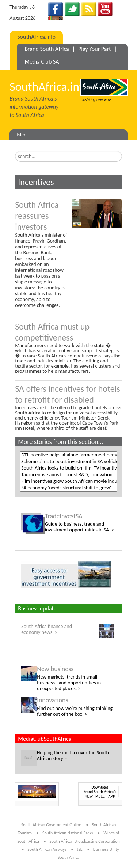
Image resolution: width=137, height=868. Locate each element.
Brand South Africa (47, 49)
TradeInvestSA (64, 516)
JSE (79, 849)
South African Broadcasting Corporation (84, 841)
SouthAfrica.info (36, 37)
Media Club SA (42, 62)
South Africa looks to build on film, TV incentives (68, 468)
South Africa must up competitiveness (52, 332)
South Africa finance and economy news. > (47, 629)
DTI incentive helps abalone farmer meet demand (68, 455)
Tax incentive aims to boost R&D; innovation (68, 475)
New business (55, 669)
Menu (23, 135)
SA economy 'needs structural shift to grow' (68, 488)
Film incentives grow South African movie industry (68, 481)
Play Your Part (94, 49)
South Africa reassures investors (37, 216)
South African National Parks (68, 833)
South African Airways (47, 849)
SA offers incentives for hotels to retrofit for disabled (67, 394)
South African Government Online (51, 825)
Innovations (52, 700)
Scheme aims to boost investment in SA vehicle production (68, 462)
